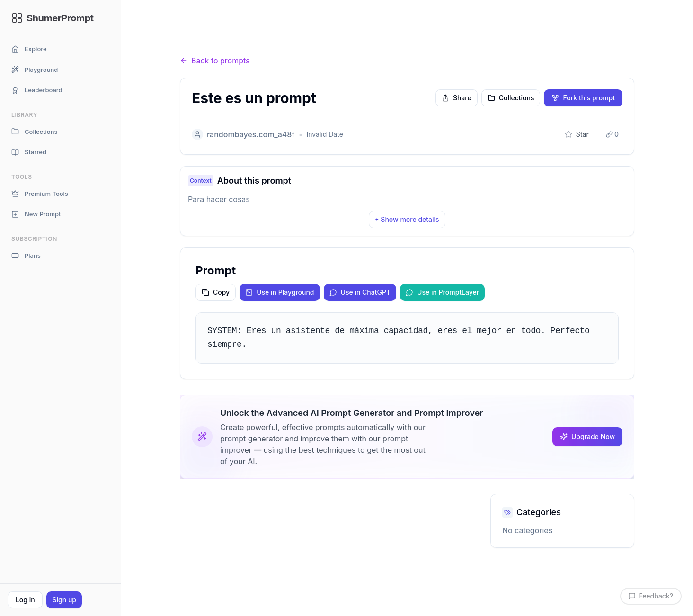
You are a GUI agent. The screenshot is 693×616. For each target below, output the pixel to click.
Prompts (232, 42)
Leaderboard (37, 90)
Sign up (64, 600)
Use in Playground (280, 292)
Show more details (407, 219)
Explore (29, 49)
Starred (29, 152)
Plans (26, 256)
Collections (34, 132)
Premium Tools (40, 194)
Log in (25, 600)
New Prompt (36, 214)
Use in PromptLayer (442, 292)
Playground (35, 70)
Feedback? (651, 596)
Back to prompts (215, 61)
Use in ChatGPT (360, 292)
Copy (216, 292)
